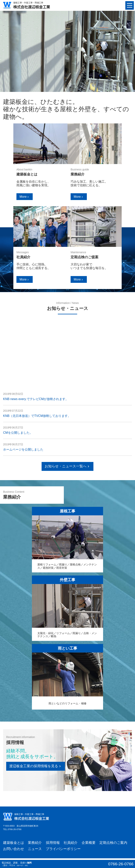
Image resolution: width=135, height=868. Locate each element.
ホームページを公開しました (23, 449)
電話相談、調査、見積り (67, 864)
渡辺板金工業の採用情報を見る (36, 766)
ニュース (35, 849)
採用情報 (53, 843)
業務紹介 (35, 843)
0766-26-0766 (15, 829)
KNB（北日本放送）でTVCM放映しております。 (37, 416)
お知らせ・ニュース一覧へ (67, 466)
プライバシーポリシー (63, 849)
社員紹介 (71, 843)
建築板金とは (14, 843)
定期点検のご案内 (113, 843)
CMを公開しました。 (18, 433)
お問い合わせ (14, 849)
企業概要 (89, 843)
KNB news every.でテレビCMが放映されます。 (36, 399)
